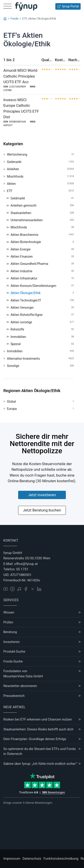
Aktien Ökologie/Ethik (42, 293)
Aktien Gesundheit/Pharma (42, 264)
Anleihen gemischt (42, 206)
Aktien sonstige (42, 322)
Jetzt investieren (42, 495)
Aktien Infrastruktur (42, 278)
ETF (40, 191)
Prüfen (8, 622)
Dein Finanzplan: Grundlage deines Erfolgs (35, 739)
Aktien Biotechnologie (42, 242)
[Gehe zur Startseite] (26, 7)
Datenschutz (32, 859)
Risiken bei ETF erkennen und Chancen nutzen (38, 719)
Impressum (12, 859)
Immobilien (42, 337)
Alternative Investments (40, 359)
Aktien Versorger (42, 308)
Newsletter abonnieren (20, 686)
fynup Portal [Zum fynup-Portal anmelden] (68, 6)
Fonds (15, 19)
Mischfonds (40, 177)
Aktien (40, 184)
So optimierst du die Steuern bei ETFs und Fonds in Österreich (40, 751)
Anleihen (40, 169)
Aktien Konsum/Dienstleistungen (42, 286)
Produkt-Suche (14, 652)
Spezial (42, 344)
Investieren (12, 642)
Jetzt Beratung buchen (42, 510)
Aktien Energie (42, 249)
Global (40, 402)
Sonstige (40, 366)
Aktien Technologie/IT (42, 300)
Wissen (9, 612)
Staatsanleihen (42, 213)
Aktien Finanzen (42, 257)
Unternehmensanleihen (42, 220)
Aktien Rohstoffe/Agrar (42, 315)
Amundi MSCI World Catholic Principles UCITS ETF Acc (20, 76)
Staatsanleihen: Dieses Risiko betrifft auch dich (38, 729)
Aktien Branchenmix (42, 235)
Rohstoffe (42, 329)
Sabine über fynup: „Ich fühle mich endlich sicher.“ (40, 764)
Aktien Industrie (42, 271)
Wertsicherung (40, 155)
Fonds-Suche (13, 661)
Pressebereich (14, 696)
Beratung (10, 632)
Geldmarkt (40, 162)
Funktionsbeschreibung (61, 859)
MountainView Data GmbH (23, 676)
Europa (40, 409)
